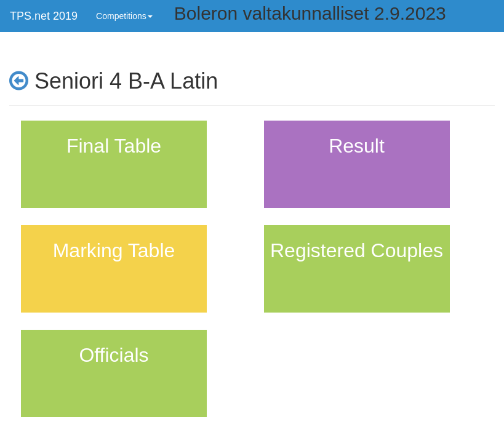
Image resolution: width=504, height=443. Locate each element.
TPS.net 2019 (44, 16)
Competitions (124, 16)
